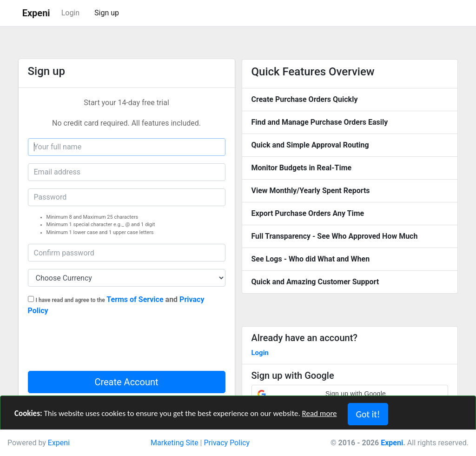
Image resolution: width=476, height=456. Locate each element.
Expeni (59, 443)
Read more (320, 413)
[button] (350, 394)
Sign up (107, 13)
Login (70, 13)
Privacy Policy (227, 443)
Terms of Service (135, 299)
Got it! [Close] (368, 414)
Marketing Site (175, 443)
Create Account (126, 382)
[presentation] (99, 346)
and (116, 305)
